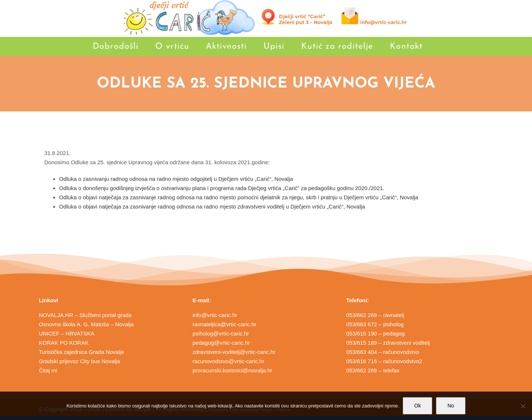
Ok (417, 406)
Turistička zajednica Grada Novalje (81, 352)
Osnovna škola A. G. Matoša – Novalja (86, 324)
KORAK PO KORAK (64, 343)
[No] (523, 406)
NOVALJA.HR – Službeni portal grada (85, 315)
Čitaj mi (48, 370)
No (451, 406)
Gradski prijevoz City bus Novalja (79, 361)
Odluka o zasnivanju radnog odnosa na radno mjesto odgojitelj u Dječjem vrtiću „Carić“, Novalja (176, 179)
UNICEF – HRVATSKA (67, 333)
